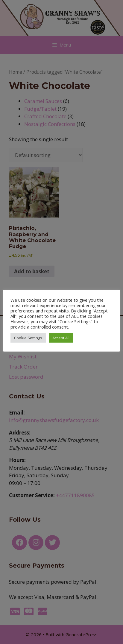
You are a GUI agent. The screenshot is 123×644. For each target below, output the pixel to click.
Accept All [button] (61, 338)
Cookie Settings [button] (28, 338)
